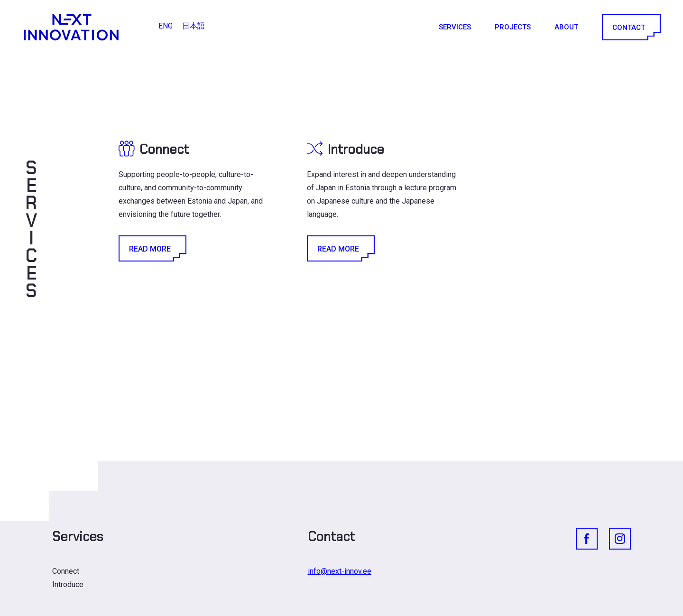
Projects (513, 27)
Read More (152, 248)
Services (455, 27)
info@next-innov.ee (340, 571)
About (566, 27)
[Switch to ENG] (166, 26)
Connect (66, 571)
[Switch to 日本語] (194, 26)
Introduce (68, 584)
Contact (631, 27)
